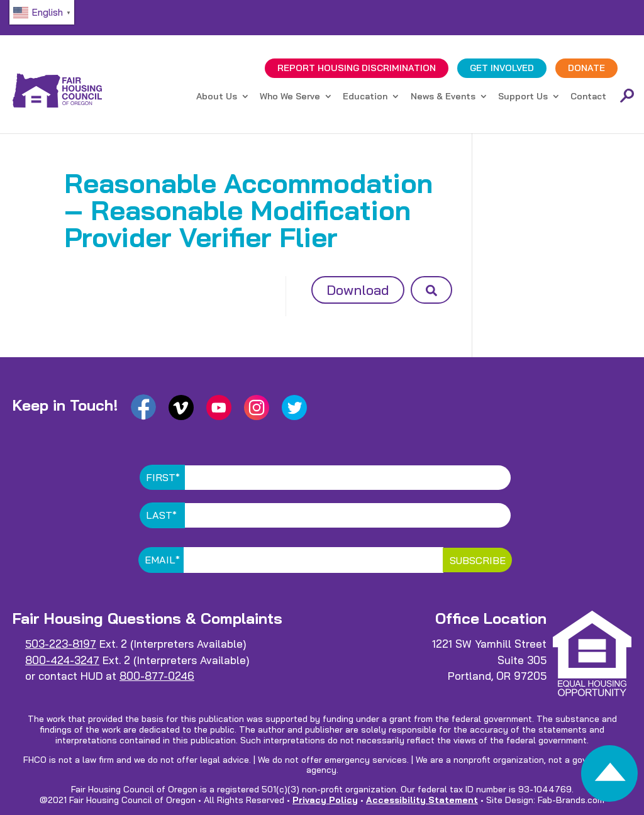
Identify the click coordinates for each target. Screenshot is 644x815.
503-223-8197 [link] (61, 644)
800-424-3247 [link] (62, 660)
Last (161, 515)
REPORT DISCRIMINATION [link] (357, 68)
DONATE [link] (586, 68)
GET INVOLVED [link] (502, 68)
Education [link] (365, 97)
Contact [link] (588, 97)
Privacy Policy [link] (325, 800)
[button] (431, 290)
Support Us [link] (523, 97)
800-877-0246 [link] (157, 676)
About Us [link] (217, 97)
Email (162, 560)
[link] (609, 777)
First (163, 477)
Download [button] (358, 290)
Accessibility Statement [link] (422, 800)
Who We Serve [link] (290, 97)
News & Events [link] (443, 97)
